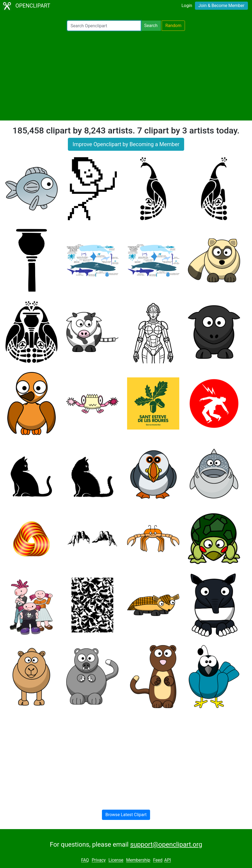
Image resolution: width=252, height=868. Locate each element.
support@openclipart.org (166, 844)
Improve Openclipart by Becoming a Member (126, 144)
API (168, 860)
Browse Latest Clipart (126, 815)
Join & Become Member (221, 6)
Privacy (99, 860)
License (116, 860)
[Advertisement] (126, 76)
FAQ (85, 860)
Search (151, 26)
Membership (138, 860)
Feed (158, 860)
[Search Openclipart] (104, 26)
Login (187, 6)
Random (173, 26)
